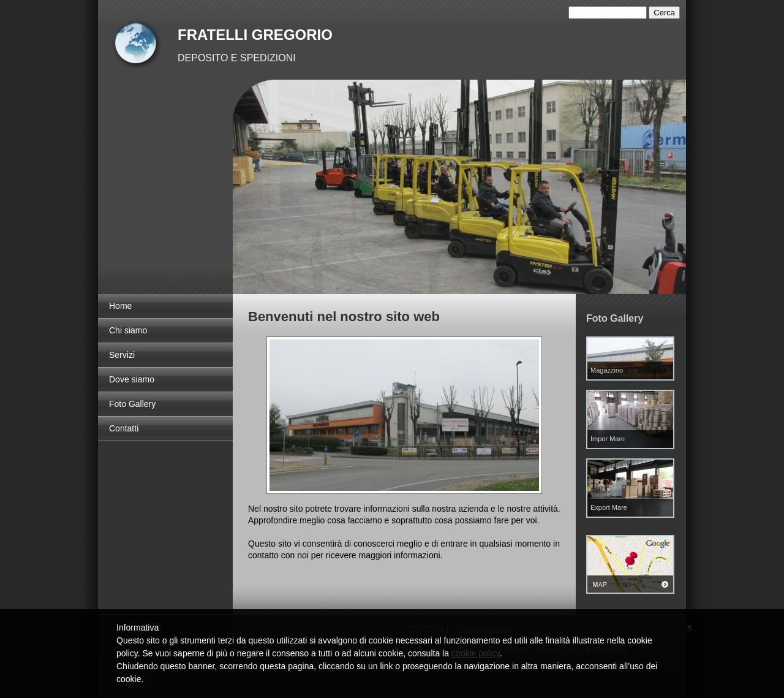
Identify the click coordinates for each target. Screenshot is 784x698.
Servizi (122, 355)
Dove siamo (132, 379)
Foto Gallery (132, 404)
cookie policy (476, 653)
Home (120, 306)
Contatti (124, 428)
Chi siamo (128, 330)
